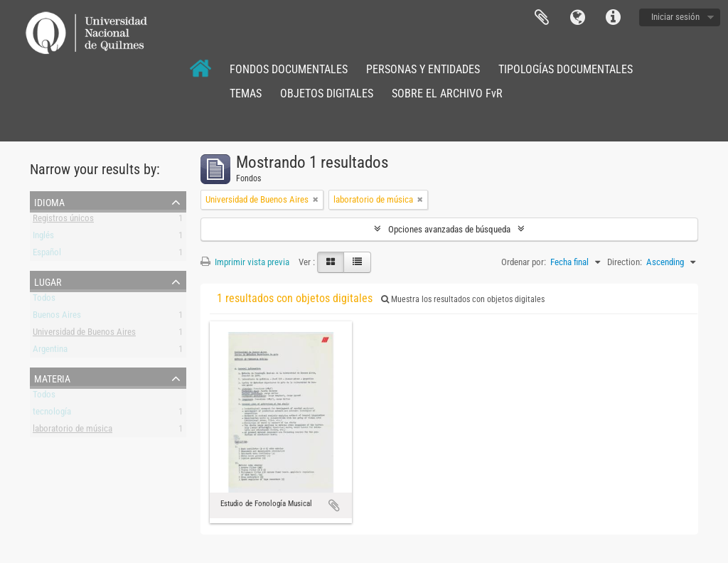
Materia (52, 377)
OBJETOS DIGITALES (327, 93)
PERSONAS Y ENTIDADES (423, 69)
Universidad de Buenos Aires (84, 334)
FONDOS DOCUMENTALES (289, 69)
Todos (44, 300)
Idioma (577, 18)
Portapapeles (542, 18)
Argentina (50, 352)
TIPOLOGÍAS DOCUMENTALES (566, 69)
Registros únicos (63, 221)
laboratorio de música (73, 431)
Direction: (625, 262)
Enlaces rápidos (613, 18)
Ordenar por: (524, 262)
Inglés (43, 238)
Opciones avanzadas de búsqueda (449, 229)
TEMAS (246, 93)
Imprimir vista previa (245, 262)
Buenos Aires (57, 317)
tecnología (52, 414)
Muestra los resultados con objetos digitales (463, 299)
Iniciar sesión (675, 17)
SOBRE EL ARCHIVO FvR (447, 93)
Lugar (48, 281)
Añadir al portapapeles (334, 505)
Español (47, 255)
